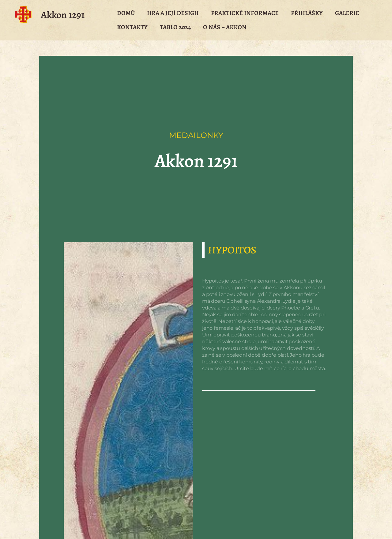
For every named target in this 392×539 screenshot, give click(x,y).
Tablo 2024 (175, 27)
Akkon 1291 (63, 15)
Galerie (347, 13)
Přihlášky (307, 13)
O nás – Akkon (225, 27)
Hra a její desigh (173, 13)
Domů (126, 13)
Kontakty (132, 27)
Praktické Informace (245, 13)
